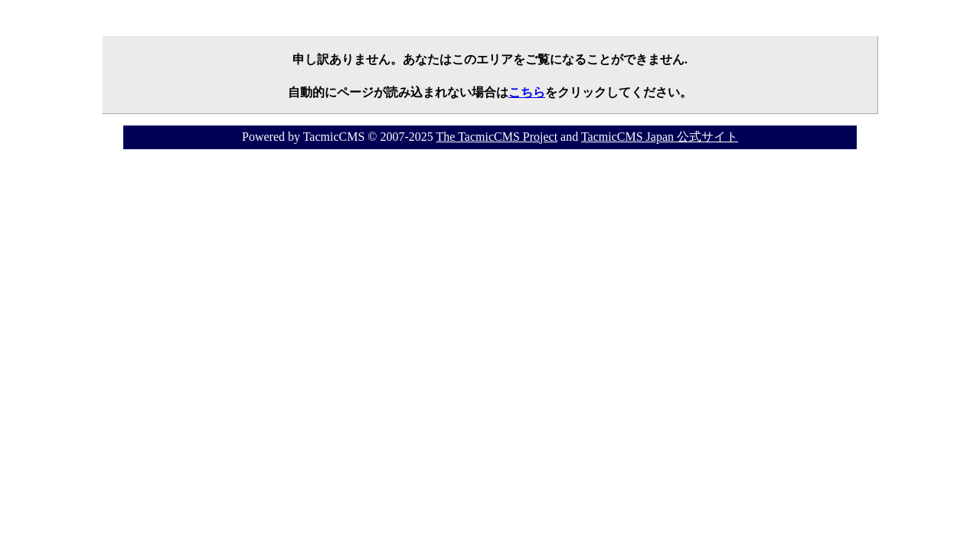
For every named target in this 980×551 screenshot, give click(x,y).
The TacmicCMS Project (497, 137)
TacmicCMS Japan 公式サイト (660, 137)
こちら (527, 92)
